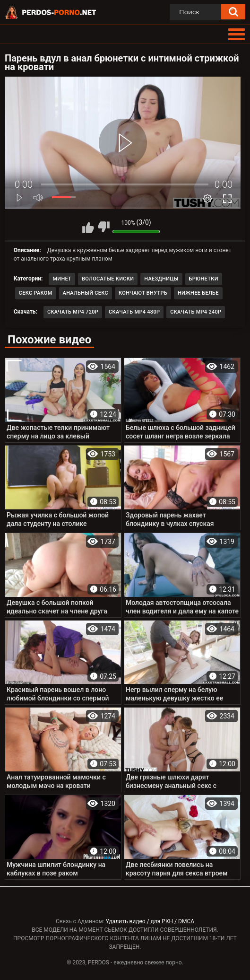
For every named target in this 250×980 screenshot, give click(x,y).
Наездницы (161, 279)
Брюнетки (204, 279)
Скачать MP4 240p (196, 312)
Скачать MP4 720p (73, 312)
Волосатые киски (108, 279)
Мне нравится (88, 227)
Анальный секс (86, 293)
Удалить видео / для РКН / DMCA (150, 921)
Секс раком (36, 293)
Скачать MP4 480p (134, 312)
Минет (62, 279)
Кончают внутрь (143, 293)
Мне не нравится (103, 227)
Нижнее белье (198, 293)
